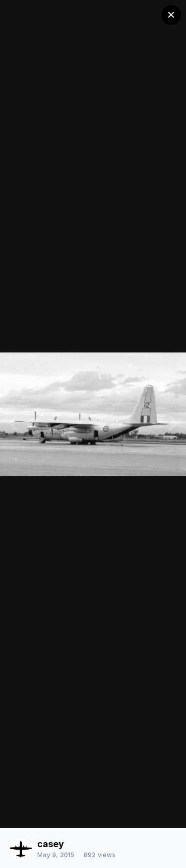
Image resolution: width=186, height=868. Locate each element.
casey (51, 844)
